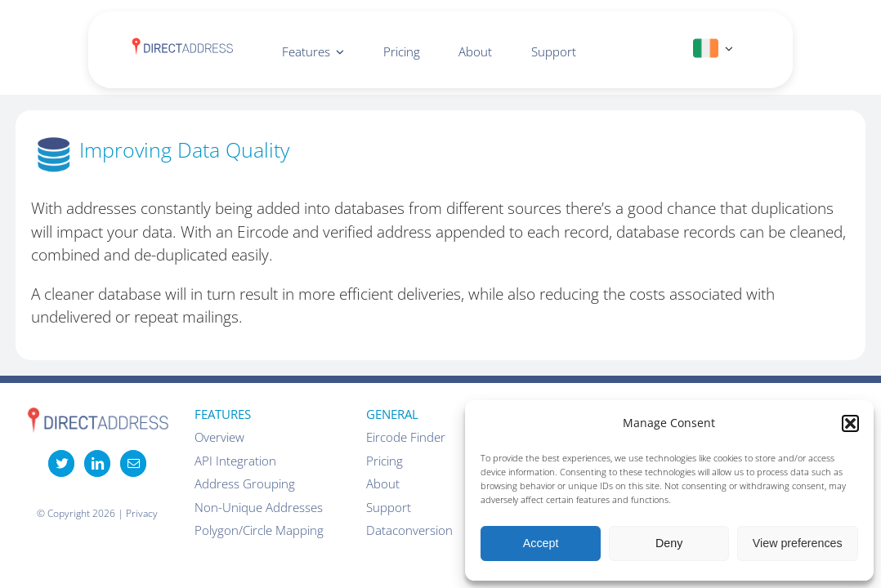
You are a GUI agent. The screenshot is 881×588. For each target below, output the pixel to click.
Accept (541, 543)
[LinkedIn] (97, 463)
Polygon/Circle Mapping (259, 530)
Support (389, 507)
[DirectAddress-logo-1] (182, 44)
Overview (219, 437)
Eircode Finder (406, 437)
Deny (669, 543)
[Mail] (133, 463)
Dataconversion (409, 530)
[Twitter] (61, 463)
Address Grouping (245, 483)
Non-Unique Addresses (259, 507)
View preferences (798, 543)
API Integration (235, 461)
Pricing (385, 461)
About (383, 483)
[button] (850, 423)
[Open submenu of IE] (726, 49)
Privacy (142, 513)
